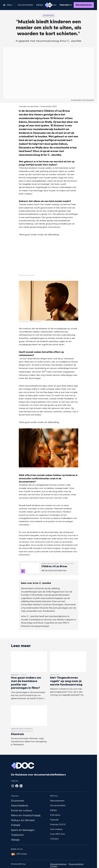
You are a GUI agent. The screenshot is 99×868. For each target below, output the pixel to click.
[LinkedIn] (21, 786)
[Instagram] (13, 786)
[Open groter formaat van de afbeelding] (33, 257)
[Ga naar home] (49, 5)
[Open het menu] (8, 5)
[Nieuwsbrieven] (84, 5)
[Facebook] (17, 786)
